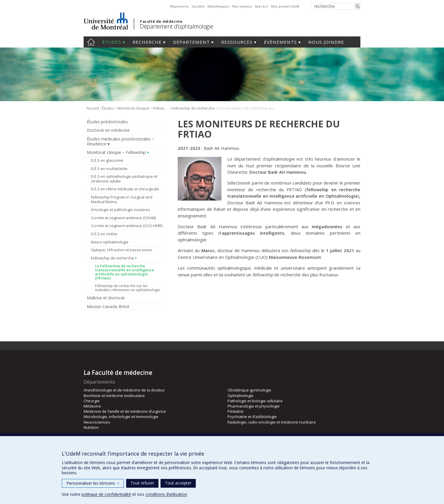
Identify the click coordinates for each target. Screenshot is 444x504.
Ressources (237, 42)
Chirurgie (92, 401)
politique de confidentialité (106, 494)
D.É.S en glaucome (107, 160)
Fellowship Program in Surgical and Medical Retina (122, 199)
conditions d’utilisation (166, 494)
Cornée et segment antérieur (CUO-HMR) (127, 226)
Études (112, 42)
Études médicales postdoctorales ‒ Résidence (120, 141)
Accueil (91, 42)
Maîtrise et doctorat (106, 298)
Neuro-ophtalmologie (110, 242)
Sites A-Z (261, 6)
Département (191, 42)
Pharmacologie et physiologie (254, 406)
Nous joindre (326, 42)
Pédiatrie (236, 411)
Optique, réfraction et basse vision (121, 250)
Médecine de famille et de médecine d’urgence (125, 411)
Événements (280, 42)
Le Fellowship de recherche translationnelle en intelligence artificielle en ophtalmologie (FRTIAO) (125, 272)
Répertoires (179, 6)
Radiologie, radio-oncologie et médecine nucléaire (272, 422)
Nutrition (91, 427)
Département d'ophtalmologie (177, 26)
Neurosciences (97, 422)
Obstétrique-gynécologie (249, 390)
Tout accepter (178, 483)
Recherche (147, 42)
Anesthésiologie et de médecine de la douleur (124, 390)
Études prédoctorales (107, 122)
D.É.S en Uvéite (104, 234)
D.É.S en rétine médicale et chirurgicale (125, 189)
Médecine (92, 406)
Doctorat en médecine (108, 130)
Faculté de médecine (161, 21)
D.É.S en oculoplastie (109, 168)
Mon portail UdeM (285, 6)
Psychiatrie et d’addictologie (252, 417)
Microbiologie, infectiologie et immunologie (121, 417)
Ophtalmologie (240, 396)
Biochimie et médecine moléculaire (114, 396)
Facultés (198, 6)
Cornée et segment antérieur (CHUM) (123, 218)
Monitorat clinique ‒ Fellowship (143, 108)
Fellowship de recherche (193, 108)
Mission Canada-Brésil (108, 307)
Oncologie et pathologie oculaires (120, 210)
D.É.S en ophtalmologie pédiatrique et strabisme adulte (124, 179)
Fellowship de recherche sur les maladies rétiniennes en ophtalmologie (127, 288)
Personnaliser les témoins (93, 483)
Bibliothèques (218, 6)
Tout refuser (142, 483)
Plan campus (242, 6)
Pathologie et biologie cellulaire (255, 401)
